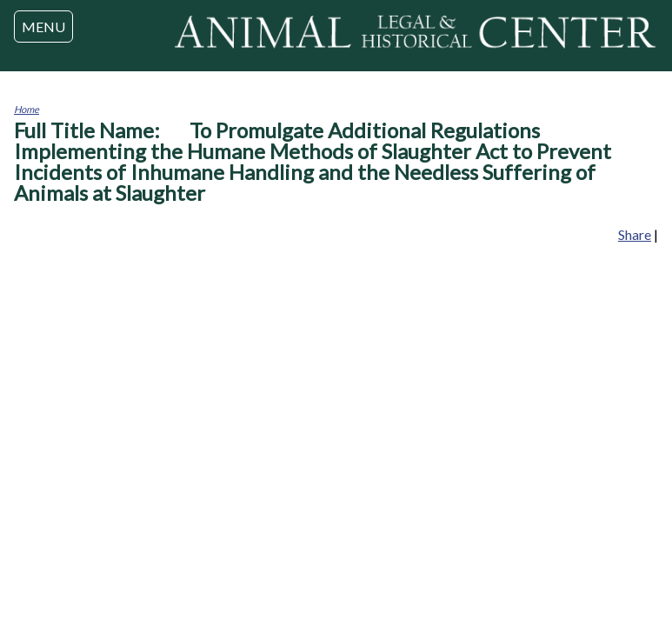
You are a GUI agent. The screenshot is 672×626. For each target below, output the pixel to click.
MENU (43, 27)
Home (27, 109)
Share (635, 234)
